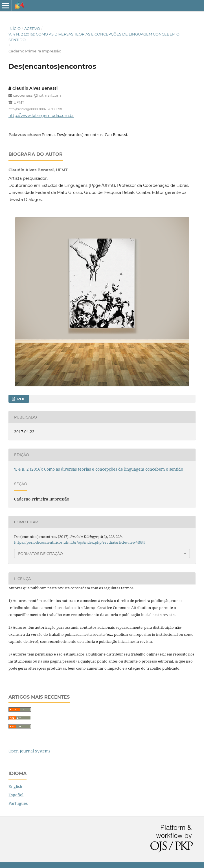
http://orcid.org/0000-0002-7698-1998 (35, 109)
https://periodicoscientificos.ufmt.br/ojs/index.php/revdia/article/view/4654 (79, 542)
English (15, 786)
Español (16, 795)
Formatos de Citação (40, 553)
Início (15, 28)
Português (18, 803)
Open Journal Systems (29, 751)
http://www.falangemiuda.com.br (41, 116)
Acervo (32, 28)
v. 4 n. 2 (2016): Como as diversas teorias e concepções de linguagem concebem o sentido (94, 37)
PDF (21, 399)
